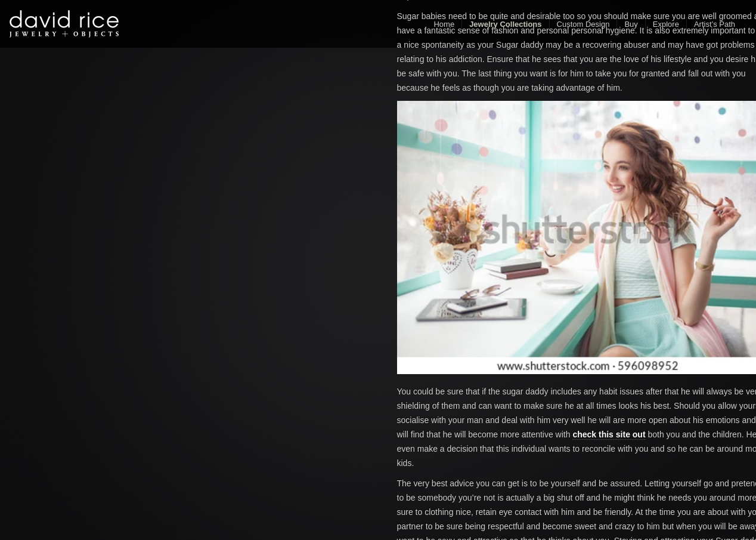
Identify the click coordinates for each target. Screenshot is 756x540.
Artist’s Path (715, 24)
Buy (631, 24)
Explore (666, 24)
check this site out (609, 434)
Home (444, 24)
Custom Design (583, 24)
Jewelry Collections (505, 24)
